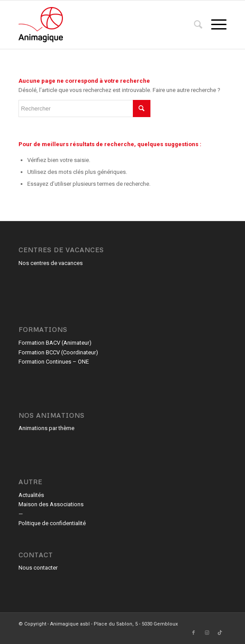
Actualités (31, 495)
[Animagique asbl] (102, 25)
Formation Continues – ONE (54, 362)
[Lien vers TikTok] (220, 633)
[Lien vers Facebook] (194, 633)
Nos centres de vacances (51, 263)
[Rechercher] (194, 25)
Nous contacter (38, 568)
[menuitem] (194, 25)
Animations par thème (46, 428)
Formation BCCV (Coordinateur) (58, 352)
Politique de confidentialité (52, 523)
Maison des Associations (51, 504)
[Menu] (214, 25)
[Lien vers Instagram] (207, 633)
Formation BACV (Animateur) (55, 343)
